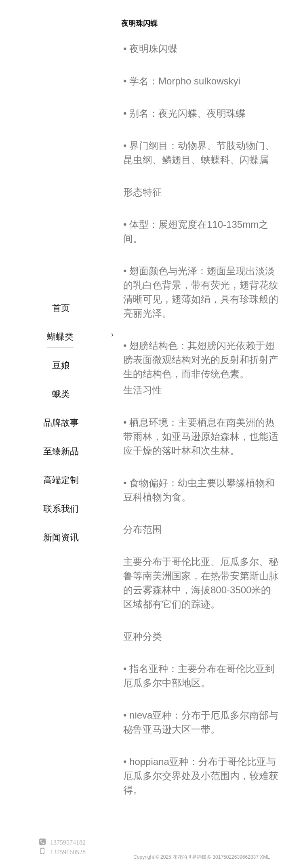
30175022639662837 (235, 857)
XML (265, 857)
